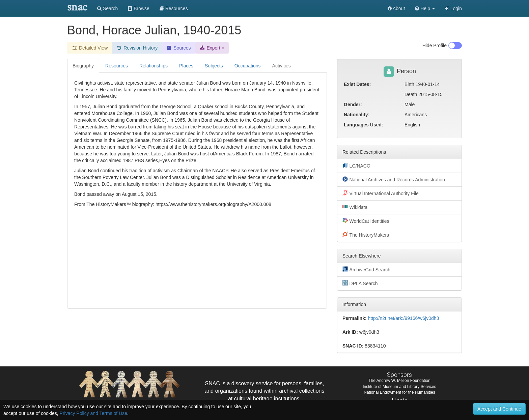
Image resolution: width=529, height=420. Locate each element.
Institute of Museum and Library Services (399, 387)
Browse (139, 8)
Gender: (353, 104)
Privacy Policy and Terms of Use (93, 413)
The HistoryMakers (366, 235)
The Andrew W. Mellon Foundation (399, 381)
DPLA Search (360, 283)
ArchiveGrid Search (366, 269)
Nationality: (357, 115)
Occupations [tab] (248, 66)
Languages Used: (364, 125)
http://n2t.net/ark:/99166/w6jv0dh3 (403, 318)
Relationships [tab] (154, 66)
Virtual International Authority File (381, 193)
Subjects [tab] (214, 66)
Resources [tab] (117, 66)
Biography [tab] (83, 66)
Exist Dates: (357, 84)
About (396, 8)
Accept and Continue (499, 409)
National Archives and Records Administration (394, 179)
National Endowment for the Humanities (399, 392)
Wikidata (355, 207)
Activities (282, 66)
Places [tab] (186, 66)
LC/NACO (356, 166)
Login (453, 8)
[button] (425, 8)
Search (107, 8)
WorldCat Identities (366, 221)
